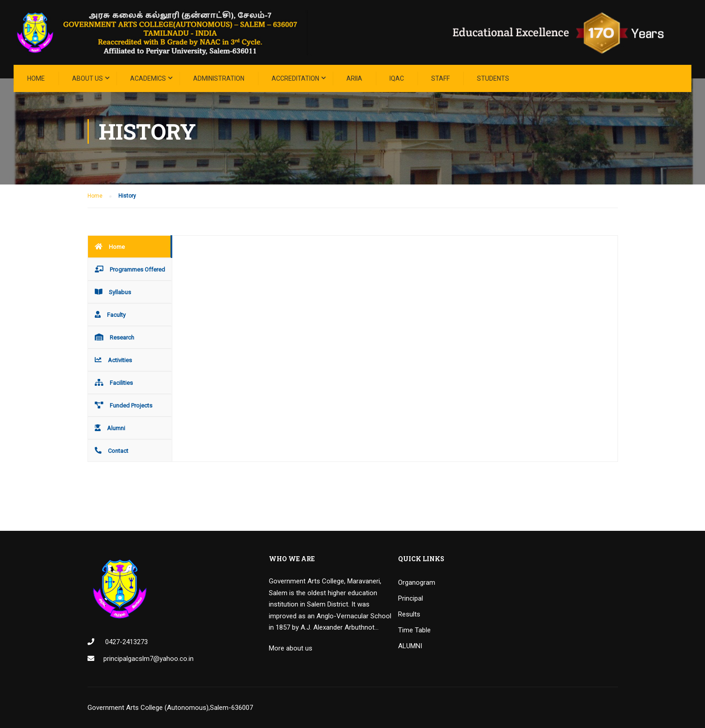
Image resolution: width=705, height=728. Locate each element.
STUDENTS (493, 78)
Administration (219, 78)
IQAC (397, 78)
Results (409, 614)
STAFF (440, 78)
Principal (411, 598)
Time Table (414, 630)
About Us (88, 78)
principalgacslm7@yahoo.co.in (148, 659)
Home (36, 78)
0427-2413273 (126, 642)
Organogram (417, 582)
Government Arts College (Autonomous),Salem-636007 (170, 708)
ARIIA (354, 78)
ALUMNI (410, 646)
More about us (291, 648)
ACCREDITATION (295, 78)
